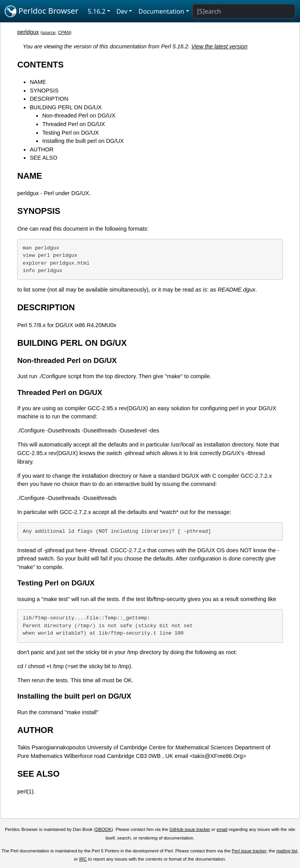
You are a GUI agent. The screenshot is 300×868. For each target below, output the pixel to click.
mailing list (287, 851)
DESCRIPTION (49, 99)
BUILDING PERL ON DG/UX (66, 107)
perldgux (28, 32)
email (222, 829)
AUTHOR (42, 149)
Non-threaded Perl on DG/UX (79, 116)
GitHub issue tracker (190, 829)
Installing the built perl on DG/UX (83, 141)
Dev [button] (122, 11)
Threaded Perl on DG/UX (74, 124)
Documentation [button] (161, 11)
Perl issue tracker (249, 851)
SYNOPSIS (44, 91)
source (49, 32)
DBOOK (104, 829)
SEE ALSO (43, 158)
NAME (38, 82)
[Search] (244, 11)
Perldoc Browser (42, 11)
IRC (83, 859)
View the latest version (220, 46)
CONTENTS (40, 65)
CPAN (64, 32)
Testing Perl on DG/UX (71, 133)
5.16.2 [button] (97, 11)
